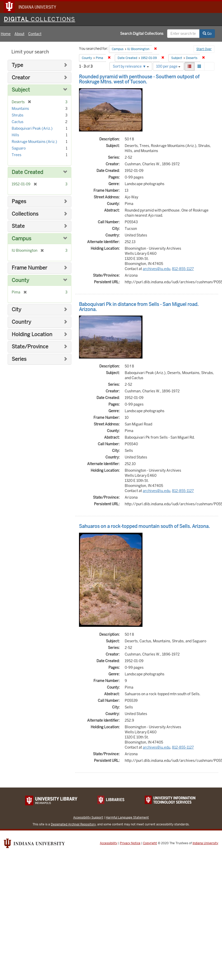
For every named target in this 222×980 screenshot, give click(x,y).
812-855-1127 (183, 269)
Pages (19, 202)
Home (6, 34)
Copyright (150, 843)
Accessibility (109, 843)
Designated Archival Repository (73, 824)
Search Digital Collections (142, 34)
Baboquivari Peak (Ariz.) (32, 128)
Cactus (18, 122)
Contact (35, 34)
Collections (25, 214)
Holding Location (32, 335)
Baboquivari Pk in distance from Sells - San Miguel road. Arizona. (139, 307)
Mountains (20, 109)
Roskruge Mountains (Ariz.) (34, 142)
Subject (21, 90)
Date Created (27, 172)
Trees (17, 155)
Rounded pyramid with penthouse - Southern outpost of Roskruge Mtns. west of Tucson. (139, 79)
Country (21, 322)
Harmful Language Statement (127, 817)
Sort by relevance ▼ (131, 66)
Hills (15, 135)
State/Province (30, 347)
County (20, 280)
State (18, 226)
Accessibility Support (88, 817)
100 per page (168, 66)
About (19, 34)
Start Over (204, 49)
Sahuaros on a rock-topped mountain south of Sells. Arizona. (144, 526)
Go (207, 34)
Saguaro (19, 148)
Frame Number (29, 268)
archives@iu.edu (156, 269)
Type (17, 65)
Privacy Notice (130, 843)
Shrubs (18, 115)
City (17, 310)
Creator (21, 78)
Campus (21, 239)
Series (19, 359)
